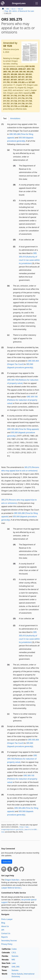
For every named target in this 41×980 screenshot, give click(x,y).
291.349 (15, 72)
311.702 (14, 96)
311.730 (21, 104)
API (3, 930)
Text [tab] (5, 118)
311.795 (6, 82)
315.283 (21, 82)
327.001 (32, 82)
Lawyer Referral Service (11, 888)
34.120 (6, 69)
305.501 (29, 74)
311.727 (6, 104)
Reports (5, 937)
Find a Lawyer (7, 919)
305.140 (22, 72)
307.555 (29, 77)
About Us (5, 926)
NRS (13, 960)
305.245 (30, 72)
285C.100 (31, 69)
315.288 (24, 106)
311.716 (21, 98)
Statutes (15, 956)
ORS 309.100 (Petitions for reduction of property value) (22, 400)
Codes (14, 949)
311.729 (14, 104)
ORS (8, 9)
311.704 (21, 96)
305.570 (14, 77)
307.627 (6, 80)
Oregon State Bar (12, 880)
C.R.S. (14, 953)
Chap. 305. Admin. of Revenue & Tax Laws (19, 11)
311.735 (14, 106)
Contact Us (6, 933)
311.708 (6, 98)
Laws (14, 963)
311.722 (14, 101)
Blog (3, 923)
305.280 (14, 74)
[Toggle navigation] (37, 3)
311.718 (29, 98)
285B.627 (22, 69)
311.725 (29, 101)
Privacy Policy (7, 944)
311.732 (6, 106)
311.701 (29, 80)
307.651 (14, 80)
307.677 (21, 80)
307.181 (21, 77)
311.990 (14, 82)
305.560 (6, 77)
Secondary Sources (9, 941)
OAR (13, 967)
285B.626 (13, 69)
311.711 (14, 98)
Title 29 (20, 9)
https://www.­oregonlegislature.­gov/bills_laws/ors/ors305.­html (20, 830)
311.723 (21, 101)
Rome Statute (17, 974)
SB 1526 (8, 46)
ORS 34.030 (30, 66)
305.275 (6, 74)
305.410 (21, 74)
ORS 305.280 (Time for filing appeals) (23, 429)
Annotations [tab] (18, 118)
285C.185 (7, 72)
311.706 (29, 96)
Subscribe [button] (7, 862)
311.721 (6, 101)
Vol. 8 (13, 9)
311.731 (29, 104)
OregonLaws (19, 3)
